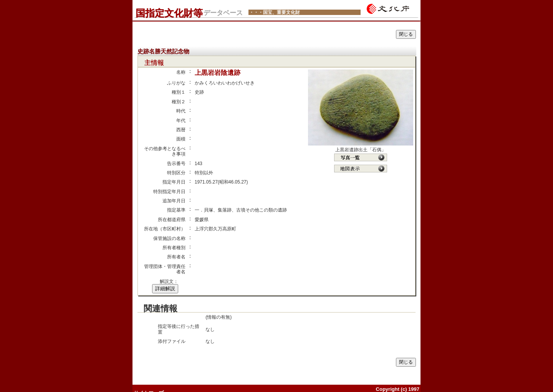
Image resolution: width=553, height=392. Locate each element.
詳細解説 (165, 289)
